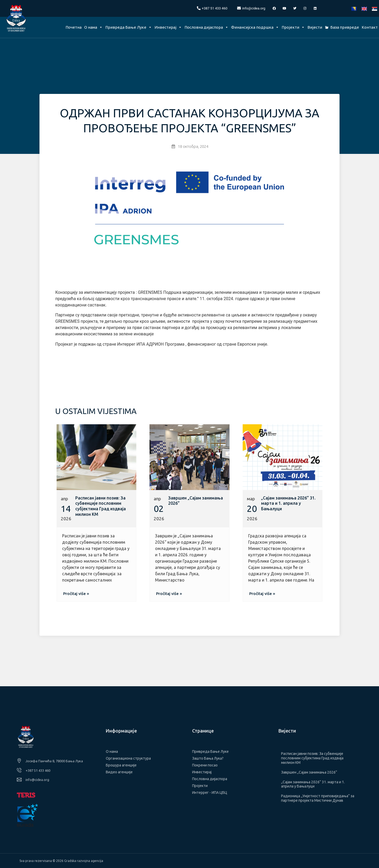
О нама (93, 27)
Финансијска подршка (255, 27)
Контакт (370, 27)
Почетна (74, 27)
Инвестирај (168, 27)
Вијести (315, 27)
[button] (76, 594)
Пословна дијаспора (206, 27)
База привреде (345, 27)
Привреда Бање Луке (129, 27)
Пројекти (293, 27)
